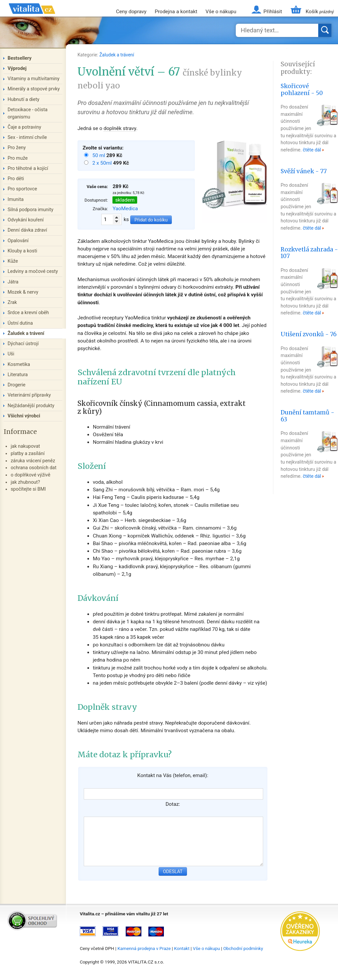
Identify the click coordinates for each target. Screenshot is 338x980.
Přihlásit (273, 12)
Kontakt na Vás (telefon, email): (173, 775)
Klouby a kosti (22, 251)
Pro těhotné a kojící (28, 168)
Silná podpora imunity (31, 210)
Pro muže (18, 158)
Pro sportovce (22, 189)
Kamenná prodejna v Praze (144, 948)
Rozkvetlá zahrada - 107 (309, 253)
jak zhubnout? (25, 482)
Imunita (16, 199)
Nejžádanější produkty (31, 406)
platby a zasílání (28, 454)
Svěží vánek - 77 (304, 171)
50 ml (99, 155)
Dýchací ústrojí (23, 344)
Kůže (13, 261)
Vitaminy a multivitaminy (33, 79)
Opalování (18, 241)
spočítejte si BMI (28, 489)
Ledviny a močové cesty (33, 271)
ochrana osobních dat (33, 468)
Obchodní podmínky (243, 948)
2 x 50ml (103, 163)
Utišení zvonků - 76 (309, 334)
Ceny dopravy (131, 12)
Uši (11, 354)
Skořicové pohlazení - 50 (302, 90)
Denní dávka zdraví (27, 230)
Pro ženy (17, 148)
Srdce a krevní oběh (28, 313)
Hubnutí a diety (23, 99)
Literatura (18, 375)
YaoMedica (125, 209)
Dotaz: (173, 804)
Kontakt (182, 948)
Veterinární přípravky (29, 395)
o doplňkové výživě (30, 475)
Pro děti (16, 179)
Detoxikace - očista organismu (28, 113)
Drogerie (16, 385)
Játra (13, 282)
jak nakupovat (25, 446)
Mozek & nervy (23, 292)
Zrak (12, 302)
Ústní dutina (20, 323)
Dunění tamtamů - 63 (307, 416)
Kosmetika (19, 364)
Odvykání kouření (26, 220)
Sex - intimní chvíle (27, 137)
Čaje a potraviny (24, 127)
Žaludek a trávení (117, 55)
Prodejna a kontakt (176, 12)
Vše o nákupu (221, 12)
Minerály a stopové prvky (34, 89)
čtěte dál (312, 150)
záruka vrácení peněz (33, 461)
